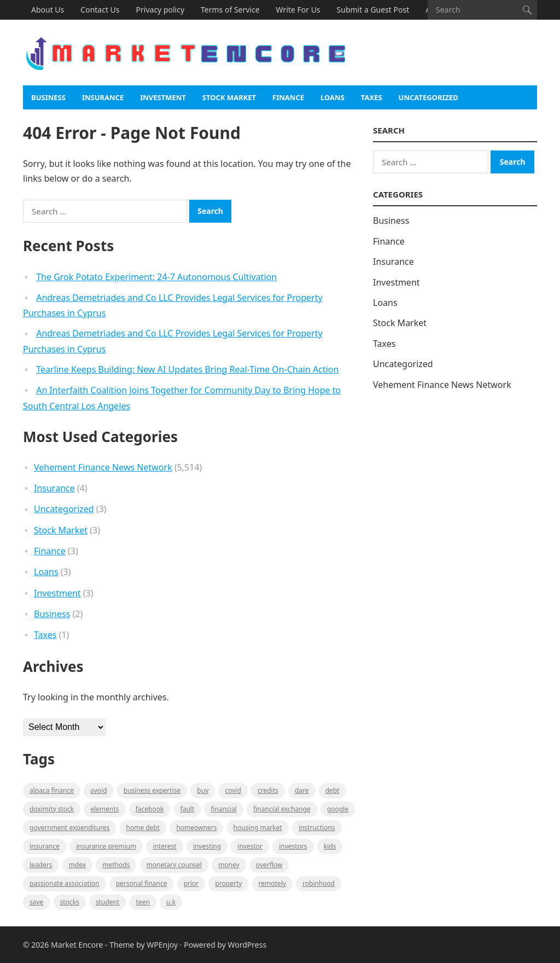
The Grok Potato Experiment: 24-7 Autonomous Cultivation (156, 277)
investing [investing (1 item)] (207, 846)
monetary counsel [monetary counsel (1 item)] (174, 865)
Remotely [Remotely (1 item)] (272, 883)
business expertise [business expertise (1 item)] (152, 790)
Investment (163, 97)
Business (48, 97)
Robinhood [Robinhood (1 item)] (319, 883)
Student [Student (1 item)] (107, 902)
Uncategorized (428, 97)
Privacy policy (161, 10)
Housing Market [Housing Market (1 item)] (258, 828)
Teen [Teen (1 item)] (143, 902)
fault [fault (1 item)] (188, 809)
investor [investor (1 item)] (250, 846)
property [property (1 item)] (228, 883)
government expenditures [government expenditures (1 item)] (69, 828)
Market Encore (77, 945)
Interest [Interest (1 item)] (164, 846)
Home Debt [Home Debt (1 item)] (143, 828)
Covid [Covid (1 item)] (233, 790)
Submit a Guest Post (373, 10)
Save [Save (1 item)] (36, 902)
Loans (332, 97)
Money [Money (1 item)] (229, 865)
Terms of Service (230, 10)
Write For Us (298, 10)
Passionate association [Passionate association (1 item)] (65, 883)
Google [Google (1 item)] (338, 809)
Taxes (372, 97)
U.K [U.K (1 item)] (171, 902)
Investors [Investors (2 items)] (293, 846)
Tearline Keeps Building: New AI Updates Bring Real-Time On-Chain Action (187, 369)
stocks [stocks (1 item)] (70, 902)
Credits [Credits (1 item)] (268, 790)
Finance (288, 97)
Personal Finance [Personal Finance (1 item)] (142, 883)
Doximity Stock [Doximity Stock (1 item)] (52, 809)
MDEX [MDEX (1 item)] (77, 865)
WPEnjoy (162, 945)
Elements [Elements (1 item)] (104, 809)
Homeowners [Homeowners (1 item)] (196, 828)
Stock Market (229, 97)
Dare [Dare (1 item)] (302, 790)
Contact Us (100, 10)
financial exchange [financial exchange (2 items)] (282, 809)
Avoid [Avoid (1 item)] (99, 790)
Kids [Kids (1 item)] (330, 846)
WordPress (247, 945)
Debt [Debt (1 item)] (332, 790)
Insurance (103, 97)
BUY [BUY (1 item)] (203, 790)
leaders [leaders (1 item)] (41, 865)
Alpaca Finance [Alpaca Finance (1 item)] (52, 790)
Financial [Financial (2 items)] (223, 809)
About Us (48, 10)
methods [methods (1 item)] (116, 865)
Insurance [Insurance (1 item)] (45, 846)
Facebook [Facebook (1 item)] (150, 809)
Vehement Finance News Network (103, 467)
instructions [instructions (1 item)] (317, 828)
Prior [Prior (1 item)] (191, 883)
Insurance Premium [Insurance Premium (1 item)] (106, 846)
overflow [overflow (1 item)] (269, 865)
